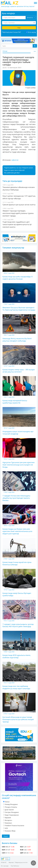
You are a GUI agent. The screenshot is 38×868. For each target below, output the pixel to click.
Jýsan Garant (9, 810)
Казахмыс (8, 823)
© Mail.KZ (4, 862)
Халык (7, 802)
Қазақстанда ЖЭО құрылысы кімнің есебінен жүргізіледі (19, 645)
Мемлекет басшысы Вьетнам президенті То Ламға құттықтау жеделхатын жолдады (19, 297)
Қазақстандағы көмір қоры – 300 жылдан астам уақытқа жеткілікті (19, 359)
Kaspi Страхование (12, 815)
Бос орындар (5, 866)
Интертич (8, 820)
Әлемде (5, 51)
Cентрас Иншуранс (12, 812)
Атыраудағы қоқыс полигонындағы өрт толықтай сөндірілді (19, 421)
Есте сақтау (32, 32)
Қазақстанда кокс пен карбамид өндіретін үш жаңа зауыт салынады (19, 676)
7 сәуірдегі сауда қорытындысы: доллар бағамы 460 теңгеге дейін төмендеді (19, 614)
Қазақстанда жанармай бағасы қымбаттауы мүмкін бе (19, 390)
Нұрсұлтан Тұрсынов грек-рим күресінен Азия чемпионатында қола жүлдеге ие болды (19, 453)
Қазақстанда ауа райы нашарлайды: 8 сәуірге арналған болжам (19, 266)
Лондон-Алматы (11, 807)
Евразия (8, 818)
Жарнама (11, 862)
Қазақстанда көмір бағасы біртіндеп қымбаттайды (19, 583)
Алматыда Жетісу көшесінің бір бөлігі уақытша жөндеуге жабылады (19, 328)
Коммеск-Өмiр (10, 831)
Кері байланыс (15, 866)
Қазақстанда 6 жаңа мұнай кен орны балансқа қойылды (19, 552)
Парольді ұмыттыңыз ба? (11, 32)
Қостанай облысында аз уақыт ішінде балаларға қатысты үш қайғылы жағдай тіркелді (19, 708)
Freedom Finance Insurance (14, 825)
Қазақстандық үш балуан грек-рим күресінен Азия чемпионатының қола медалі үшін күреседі (19, 520)
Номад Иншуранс (11, 804)
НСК (6, 828)
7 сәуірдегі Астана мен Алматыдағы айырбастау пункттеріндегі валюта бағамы (19, 486)
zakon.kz (15, 160)
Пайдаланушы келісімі (21, 862)
